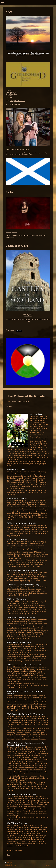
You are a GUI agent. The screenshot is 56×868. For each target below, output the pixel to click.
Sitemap (13, 863)
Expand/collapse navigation (28, 3)
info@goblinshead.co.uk (17, 101)
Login (49, 863)
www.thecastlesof (28, 314)
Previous (10, 406)
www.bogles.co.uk (11, 232)
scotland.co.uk (28, 316)
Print (8, 863)
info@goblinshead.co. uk (25, 155)
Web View (48, 865)
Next (9, 855)
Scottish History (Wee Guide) (20, 402)
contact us (28, 55)
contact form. (16, 104)
